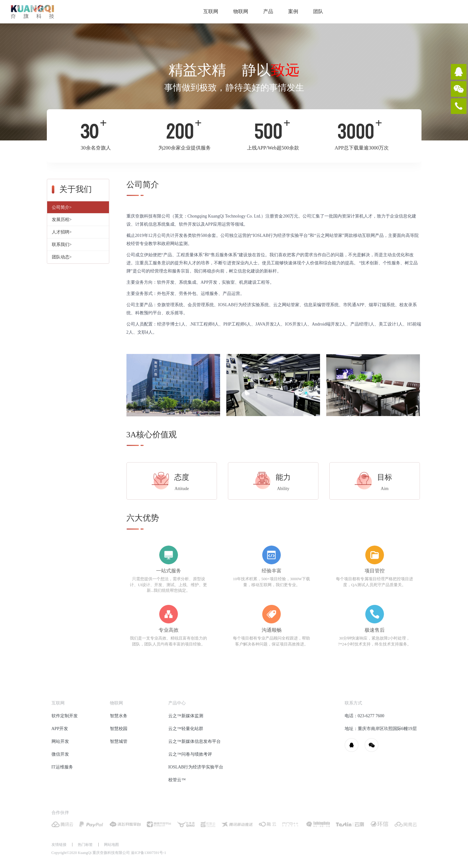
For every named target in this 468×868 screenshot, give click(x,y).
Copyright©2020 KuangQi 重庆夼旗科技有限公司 (109, 853)
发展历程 (62, 220)
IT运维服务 (62, 767)
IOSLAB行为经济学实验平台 (196, 767)
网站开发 (60, 741)
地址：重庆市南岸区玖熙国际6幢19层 (381, 729)
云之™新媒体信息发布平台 (195, 741)
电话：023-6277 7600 (365, 716)
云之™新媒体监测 (186, 716)
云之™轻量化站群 (186, 729)
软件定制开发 (65, 716)
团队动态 (62, 257)
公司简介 (62, 207)
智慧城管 (119, 741)
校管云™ (177, 780)
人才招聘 (62, 232)
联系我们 (62, 245)
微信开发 (60, 754)
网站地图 (111, 845)
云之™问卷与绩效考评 (190, 754)
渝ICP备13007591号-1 (148, 853)
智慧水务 (119, 716)
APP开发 (60, 729)
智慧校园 (119, 729)
